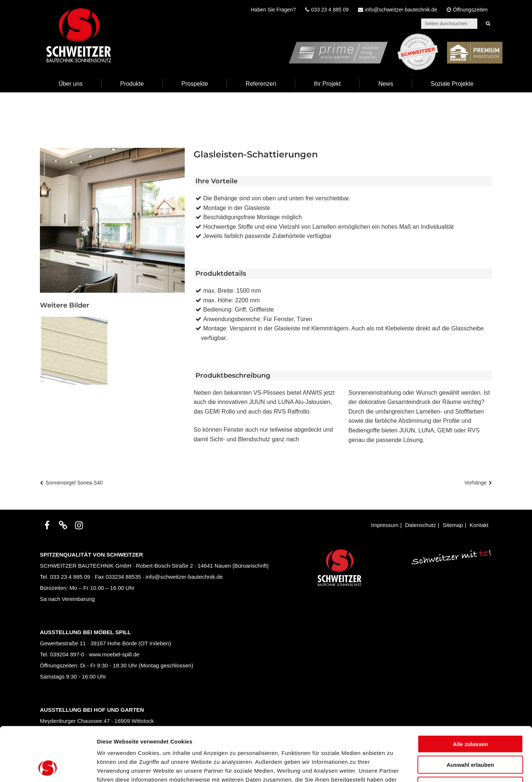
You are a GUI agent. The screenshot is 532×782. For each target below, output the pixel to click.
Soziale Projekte (452, 84)
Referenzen (261, 84)
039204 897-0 (67, 654)
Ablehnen (470, 735)
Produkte (132, 84)
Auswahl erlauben (470, 714)
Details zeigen (393, 767)
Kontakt (479, 525)
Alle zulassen (470, 693)
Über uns (70, 84)
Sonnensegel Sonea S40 (74, 483)
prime (381, 38)
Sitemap (453, 525)
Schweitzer (431, 38)
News (386, 84)
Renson (492, 38)
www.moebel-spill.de (114, 654)
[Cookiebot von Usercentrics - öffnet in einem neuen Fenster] (48, 768)
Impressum (385, 525)
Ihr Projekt (327, 84)
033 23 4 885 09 (70, 577)
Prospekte (195, 84)
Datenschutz (421, 525)
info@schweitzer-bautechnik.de (184, 577)
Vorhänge (475, 483)
